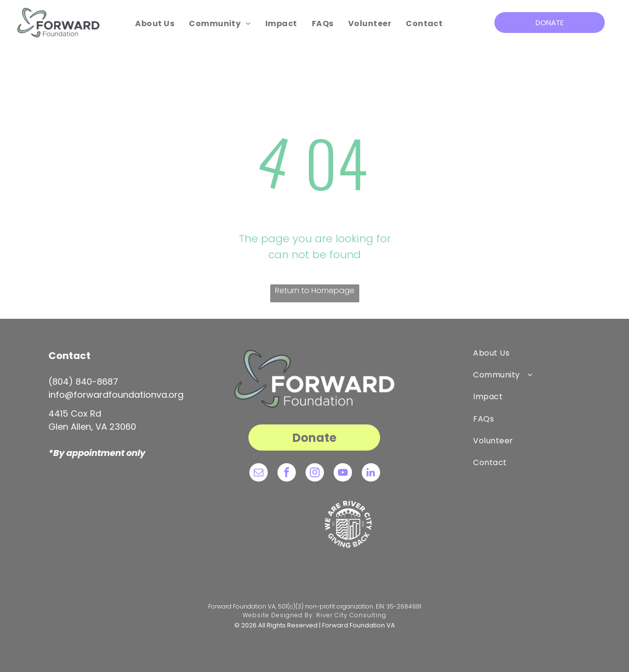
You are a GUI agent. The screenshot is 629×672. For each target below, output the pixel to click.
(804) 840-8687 (83, 382)
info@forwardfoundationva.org (116, 395)
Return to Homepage (315, 290)
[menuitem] (155, 23)
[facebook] (287, 474)
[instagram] (315, 474)
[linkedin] (371, 474)
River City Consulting (351, 615)
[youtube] (343, 474)
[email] (259, 474)
